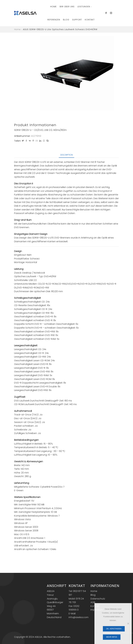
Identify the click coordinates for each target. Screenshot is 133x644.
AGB (93, 602)
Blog (66, 20)
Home (53, 7)
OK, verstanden (114, 629)
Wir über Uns (67, 7)
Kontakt (90, 20)
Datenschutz (98, 599)
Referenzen (54, 20)
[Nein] (128, 623)
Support (77, 20)
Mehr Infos (112, 637)
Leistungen (85, 7)
